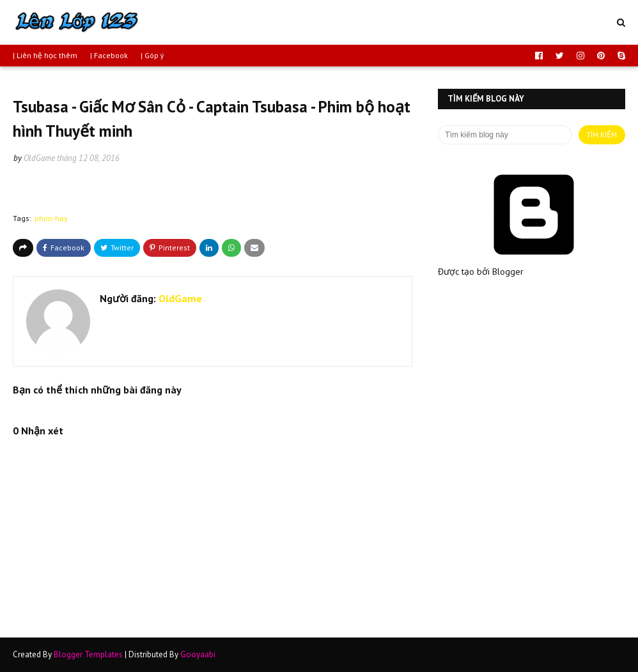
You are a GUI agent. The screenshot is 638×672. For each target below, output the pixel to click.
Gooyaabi (198, 654)
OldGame (39, 158)
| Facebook (109, 55)
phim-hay (51, 218)
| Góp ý (152, 55)
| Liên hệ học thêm (45, 55)
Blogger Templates (88, 654)
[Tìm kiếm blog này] (505, 135)
